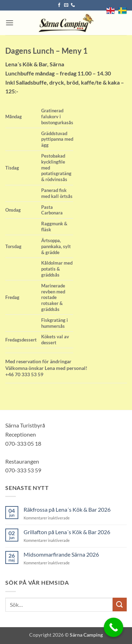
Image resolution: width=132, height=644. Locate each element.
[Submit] (120, 605)
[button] (10, 23)
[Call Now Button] (114, 627)
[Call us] (73, 5)
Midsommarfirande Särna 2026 (61, 554)
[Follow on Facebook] (59, 5)
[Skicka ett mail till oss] (66, 5)
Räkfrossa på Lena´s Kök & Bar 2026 (67, 509)
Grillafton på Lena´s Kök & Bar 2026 (67, 532)
